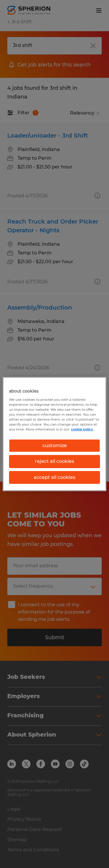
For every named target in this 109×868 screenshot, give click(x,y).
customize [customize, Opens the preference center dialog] (55, 446)
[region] (54, 434)
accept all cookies (54, 477)
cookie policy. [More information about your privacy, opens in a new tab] (82, 429)
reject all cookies (54, 461)
